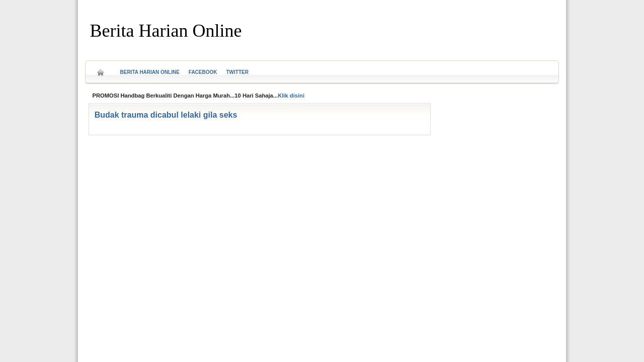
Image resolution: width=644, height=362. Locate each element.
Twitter (237, 72)
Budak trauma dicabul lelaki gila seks (166, 115)
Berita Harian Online (166, 31)
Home (101, 69)
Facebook (203, 72)
